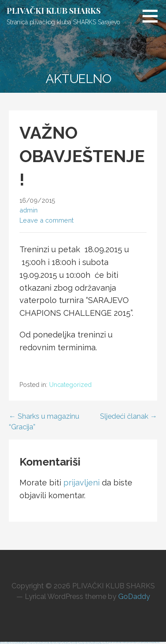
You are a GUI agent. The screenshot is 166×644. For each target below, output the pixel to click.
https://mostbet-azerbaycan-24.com (147, 643)
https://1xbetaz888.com (79, 644)
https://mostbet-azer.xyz (156, 643)
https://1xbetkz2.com (124, 643)
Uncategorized (70, 385)
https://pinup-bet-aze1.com (27, 644)
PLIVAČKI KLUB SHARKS (54, 11)
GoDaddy (134, 597)
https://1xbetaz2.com (138, 643)
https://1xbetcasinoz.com (4, 644)
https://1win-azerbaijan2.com (64, 644)
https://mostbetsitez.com (97, 644)
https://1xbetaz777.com (131, 643)
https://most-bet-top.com (12, 644)
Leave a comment (46, 220)
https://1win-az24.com (72, 644)
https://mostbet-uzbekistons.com (160, 642)
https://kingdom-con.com (104, 644)
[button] (153, 16)
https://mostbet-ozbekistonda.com (46, 644)
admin (29, 210)
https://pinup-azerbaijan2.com (36, 644)
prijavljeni (81, 483)
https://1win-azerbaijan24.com (116, 643)
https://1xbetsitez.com (19, 644)
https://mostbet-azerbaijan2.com (88, 644)
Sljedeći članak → (129, 416)
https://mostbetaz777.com (55, 644)
